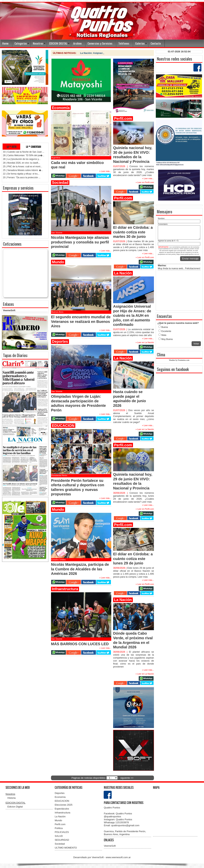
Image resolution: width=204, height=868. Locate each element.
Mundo (58, 820)
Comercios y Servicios (100, 43)
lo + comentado (33, 147)
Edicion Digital (15, 807)
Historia (11, 798)
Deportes (60, 793)
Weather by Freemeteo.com (179, 360)
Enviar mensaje (190, 259)
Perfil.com (60, 824)
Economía (60, 797)
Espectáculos (62, 809)
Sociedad (60, 844)
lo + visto (11, 147)
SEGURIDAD (62, 840)
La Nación (60, 816)
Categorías (21, 43)
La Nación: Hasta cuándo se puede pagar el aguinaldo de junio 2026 (119, 53)
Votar (196, 344)
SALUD (59, 836)
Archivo (77, 43)
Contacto (156, 43)
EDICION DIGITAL (58, 43)
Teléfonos (124, 43)
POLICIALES (62, 832)
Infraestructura (62, 813)
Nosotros (38, 43)
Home (5, 43)
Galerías (140, 43)
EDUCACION (62, 801)
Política (59, 828)
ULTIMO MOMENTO (66, 848)
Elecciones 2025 (64, 805)
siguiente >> (127, 778)
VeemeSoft (9, 310)
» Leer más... (148, 178)
